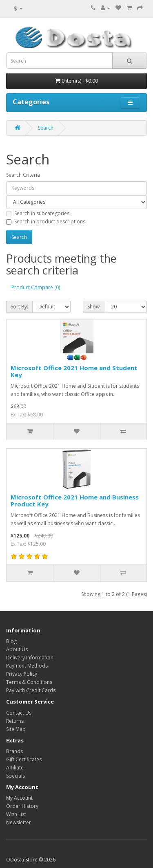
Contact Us (19, 713)
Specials (16, 776)
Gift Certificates (24, 759)
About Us (17, 649)
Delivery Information (30, 658)
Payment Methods (27, 666)
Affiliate (15, 768)
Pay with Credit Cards (31, 690)
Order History (22, 806)
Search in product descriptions (46, 221)
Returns (15, 721)
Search (46, 128)
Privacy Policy (22, 674)
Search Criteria (23, 175)
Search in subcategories (38, 213)
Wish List (16, 814)
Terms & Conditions (29, 682)
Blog (11, 641)
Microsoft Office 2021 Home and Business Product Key (75, 500)
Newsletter (19, 822)
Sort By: (19, 307)
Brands (14, 751)
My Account (19, 798)
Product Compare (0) (36, 287)
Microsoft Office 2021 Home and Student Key (74, 371)
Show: (94, 307)
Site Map (16, 729)
